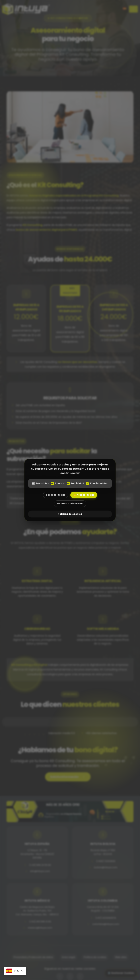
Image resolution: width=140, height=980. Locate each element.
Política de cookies (70, 514)
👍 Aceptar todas (84, 495)
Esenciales (40, 483)
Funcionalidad (97, 483)
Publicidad (75, 483)
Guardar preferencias (70, 504)
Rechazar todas (56, 495)
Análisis (58, 483)
